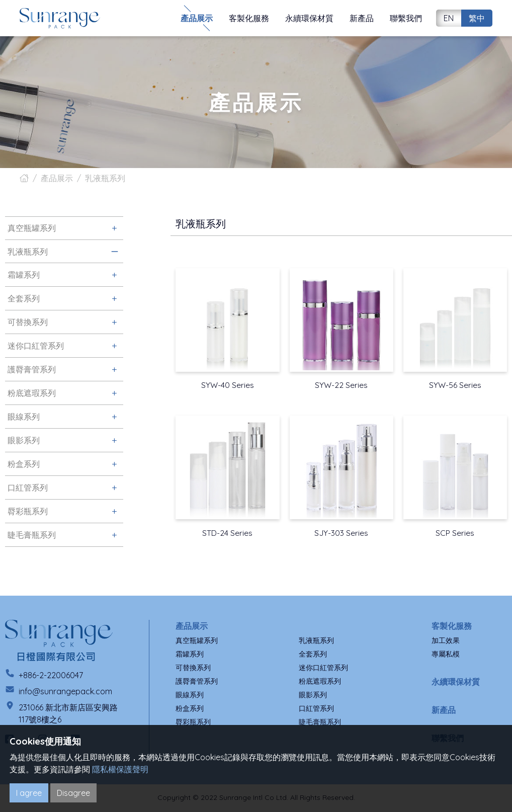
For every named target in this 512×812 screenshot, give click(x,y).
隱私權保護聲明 (120, 769)
